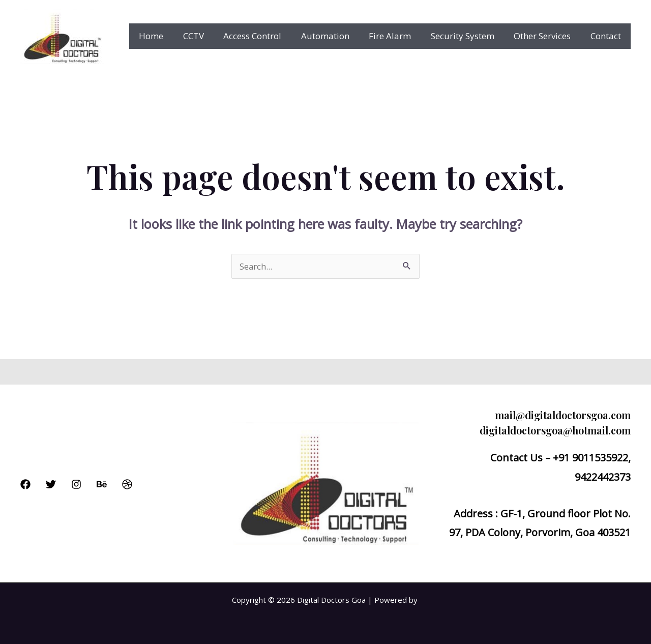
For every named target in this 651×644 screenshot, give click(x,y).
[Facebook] (25, 484)
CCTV (208, 36)
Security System (468, 36)
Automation (335, 36)
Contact (607, 36)
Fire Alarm (398, 36)
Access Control (265, 36)
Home (168, 36)
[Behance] (102, 484)
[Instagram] (76, 484)
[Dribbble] (127, 484)
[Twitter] (51, 484)
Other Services (546, 36)
